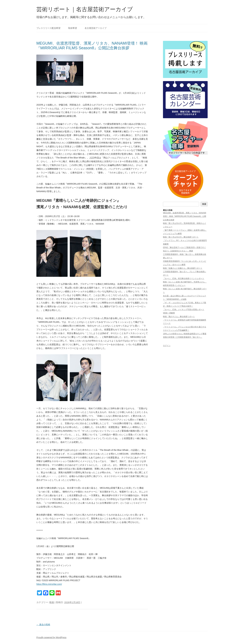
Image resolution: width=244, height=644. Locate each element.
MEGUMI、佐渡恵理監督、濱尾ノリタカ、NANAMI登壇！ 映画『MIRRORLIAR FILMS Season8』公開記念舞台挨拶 (185, 216)
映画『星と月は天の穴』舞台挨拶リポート (181, 237)
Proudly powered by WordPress (51, 638)
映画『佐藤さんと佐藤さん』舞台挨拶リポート (183, 268)
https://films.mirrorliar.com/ (49, 584)
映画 (52, 602)
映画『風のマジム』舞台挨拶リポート (179, 317)
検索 (204, 204)
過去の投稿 (43, 625)
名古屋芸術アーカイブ (96, 28)
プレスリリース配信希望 (48, 28)
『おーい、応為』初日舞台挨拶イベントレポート (184, 278)
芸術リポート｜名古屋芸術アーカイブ (85, 9)
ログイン (167, 346)
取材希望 (73, 28)
